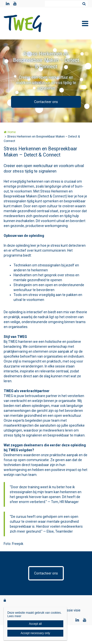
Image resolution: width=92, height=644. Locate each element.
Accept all (35, 624)
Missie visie (72, 610)
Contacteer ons (46, 102)
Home (12, 132)
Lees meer (14, 616)
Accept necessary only (35, 633)
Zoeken (84, 4)
